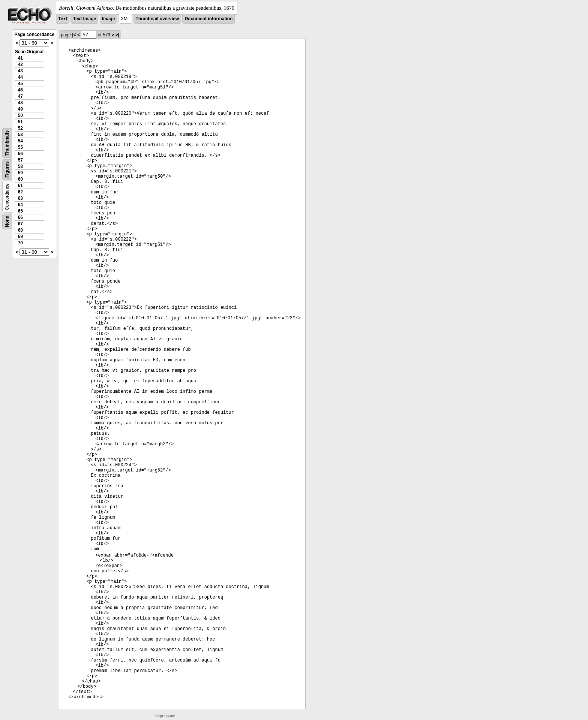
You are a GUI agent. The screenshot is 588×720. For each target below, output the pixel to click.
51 (20, 122)
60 (20, 179)
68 (20, 230)
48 (20, 103)
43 (20, 71)
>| (117, 35)
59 (20, 173)
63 (20, 198)
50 (20, 115)
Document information (208, 19)
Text (63, 19)
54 (20, 141)
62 (20, 192)
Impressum (165, 716)
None (7, 222)
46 (20, 90)
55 (20, 147)
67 (20, 224)
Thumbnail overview (157, 19)
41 (20, 58)
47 (20, 96)
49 (20, 109)
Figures (7, 170)
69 (20, 237)
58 (20, 166)
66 (20, 217)
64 (20, 205)
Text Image (84, 19)
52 (20, 128)
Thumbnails (7, 143)
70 (20, 243)
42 (20, 64)
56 (20, 154)
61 (20, 186)
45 (20, 84)
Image (109, 19)
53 (20, 135)
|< (74, 35)
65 (20, 211)
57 (20, 160)
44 (20, 77)
